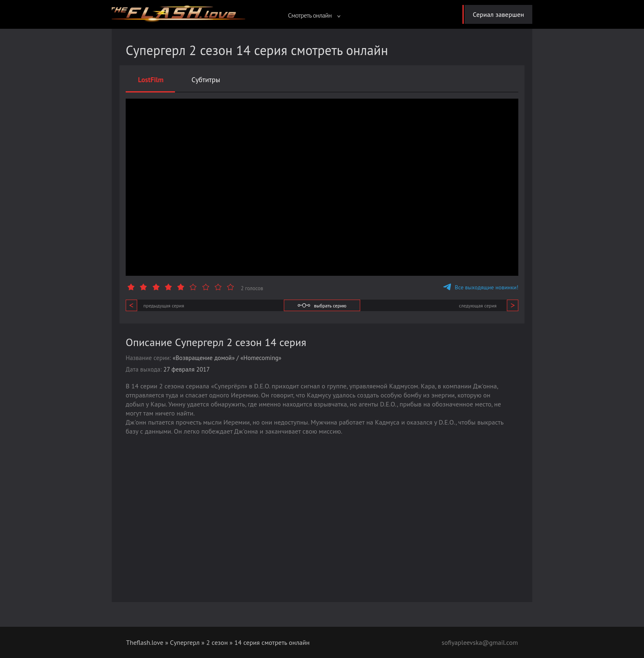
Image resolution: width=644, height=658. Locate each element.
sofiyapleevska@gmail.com (480, 642)
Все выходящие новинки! (481, 287)
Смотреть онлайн (314, 15)
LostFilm (151, 80)
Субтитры (206, 80)
